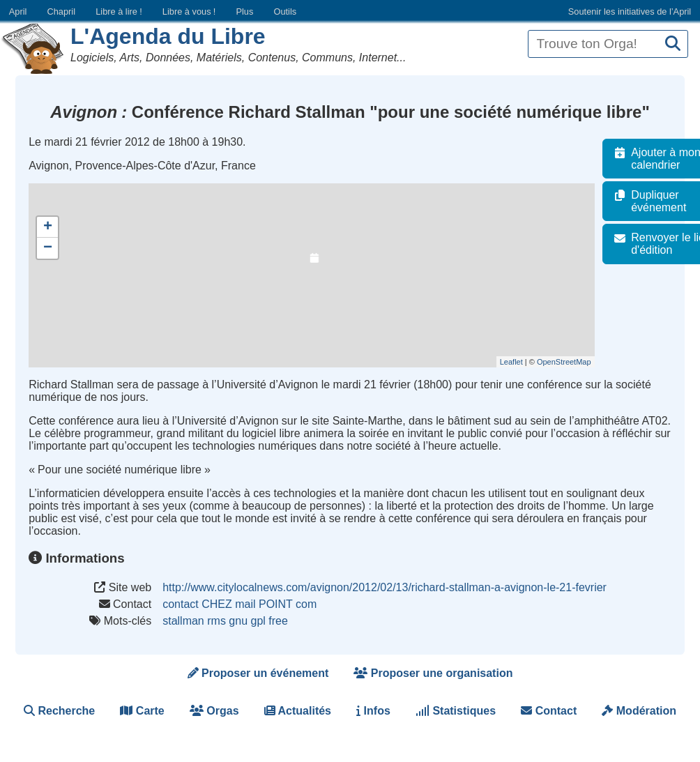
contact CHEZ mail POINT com (239, 604)
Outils (285, 12)
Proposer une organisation (433, 673)
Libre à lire (119, 12)
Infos (373, 711)
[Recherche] (673, 44)
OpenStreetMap (574, 362)
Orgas (214, 711)
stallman (183, 621)
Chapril (62, 12)
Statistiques (456, 711)
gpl (258, 621)
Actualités (298, 711)
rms (216, 621)
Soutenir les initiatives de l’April (630, 12)
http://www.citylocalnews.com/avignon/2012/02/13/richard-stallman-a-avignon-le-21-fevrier (385, 587)
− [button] (48, 248)
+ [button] (48, 227)
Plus (244, 12)
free (278, 621)
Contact (549, 711)
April (18, 12)
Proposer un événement (258, 673)
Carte (142, 711)
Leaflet (521, 362)
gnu (238, 621)
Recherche (59, 711)
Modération (639, 711)
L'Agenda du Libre (168, 36)
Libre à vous (189, 12)
